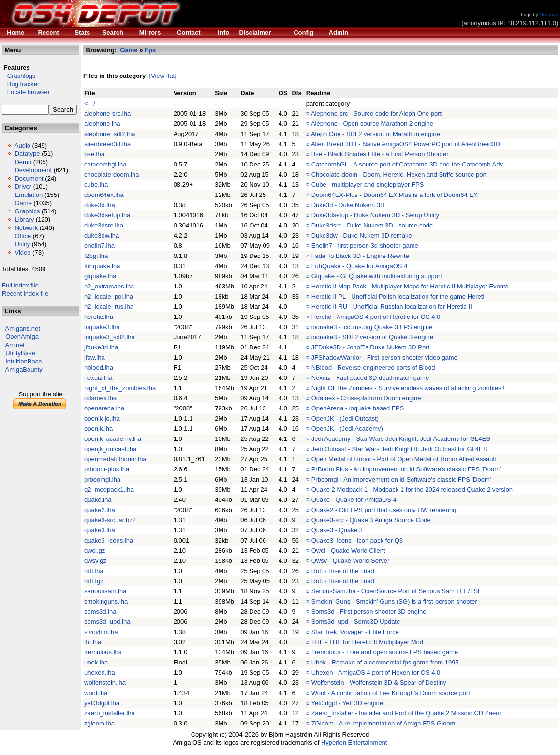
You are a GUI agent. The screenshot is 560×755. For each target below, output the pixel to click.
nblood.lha (99, 368)
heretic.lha (99, 317)
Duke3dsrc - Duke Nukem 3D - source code (372, 225)
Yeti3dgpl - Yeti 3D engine (347, 703)
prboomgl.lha (102, 479)
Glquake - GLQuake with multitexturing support (377, 276)
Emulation (29, 195)
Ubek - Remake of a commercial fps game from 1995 (385, 662)
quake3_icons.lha (109, 540)
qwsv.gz (95, 561)
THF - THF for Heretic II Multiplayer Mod (367, 642)
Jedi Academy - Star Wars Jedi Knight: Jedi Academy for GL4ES (401, 439)
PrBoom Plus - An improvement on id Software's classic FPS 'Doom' (406, 469)
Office (23, 236)
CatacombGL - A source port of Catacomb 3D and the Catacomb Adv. (408, 164)
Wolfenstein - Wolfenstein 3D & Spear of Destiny (379, 683)
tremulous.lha (103, 652)
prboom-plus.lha (107, 469)
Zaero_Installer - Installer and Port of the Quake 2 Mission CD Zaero (406, 713)
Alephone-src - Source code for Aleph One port (376, 113)
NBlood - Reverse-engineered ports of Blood (373, 368)
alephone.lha (102, 124)
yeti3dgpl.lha (102, 703)
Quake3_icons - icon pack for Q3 (357, 540)
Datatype (27, 154)
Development (33, 170)
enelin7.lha (99, 246)
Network (26, 228)
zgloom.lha (99, 723)
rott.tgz (94, 581)
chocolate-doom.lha (111, 174)
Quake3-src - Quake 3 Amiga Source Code (371, 520)
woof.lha (96, 693)
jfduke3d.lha (101, 347)
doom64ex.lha (104, 195)
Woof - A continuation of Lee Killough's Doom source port (391, 693)
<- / (90, 103)
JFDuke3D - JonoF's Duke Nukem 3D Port (371, 347)
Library (24, 219)
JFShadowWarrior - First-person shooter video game (384, 357)
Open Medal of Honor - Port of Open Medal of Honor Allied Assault (404, 459)
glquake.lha (100, 276)
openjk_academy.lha (113, 439)
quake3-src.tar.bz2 (110, 520)
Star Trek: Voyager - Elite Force (355, 632)
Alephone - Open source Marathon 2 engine (372, 124)
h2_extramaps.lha (109, 286)
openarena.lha (104, 408)
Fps (150, 50)
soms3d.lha (100, 612)
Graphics (27, 211)
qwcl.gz (95, 551)
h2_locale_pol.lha (109, 296)
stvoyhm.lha (101, 632)
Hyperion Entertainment (354, 743)
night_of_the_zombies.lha (120, 388)
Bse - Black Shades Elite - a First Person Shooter (380, 154)
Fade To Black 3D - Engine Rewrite (360, 256)
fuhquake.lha (102, 266)
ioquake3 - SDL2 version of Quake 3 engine (372, 337)
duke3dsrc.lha (104, 225)
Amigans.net (23, 328)
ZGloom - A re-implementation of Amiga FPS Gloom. (384, 723)
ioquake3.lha (102, 327)
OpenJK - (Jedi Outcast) (345, 418)
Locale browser (26, 92)
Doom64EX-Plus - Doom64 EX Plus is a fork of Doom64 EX (395, 195)
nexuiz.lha (98, 378)
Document (29, 178)
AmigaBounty (24, 370)
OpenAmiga (22, 337)
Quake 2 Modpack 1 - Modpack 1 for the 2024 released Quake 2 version (412, 490)
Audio (22, 145)
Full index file (20, 285)
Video (22, 252)
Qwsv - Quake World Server (351, 561)
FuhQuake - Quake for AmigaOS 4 (360, 266)
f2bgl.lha (96, 256)
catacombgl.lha (105, 164)
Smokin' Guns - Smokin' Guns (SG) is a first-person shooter (394, 601)
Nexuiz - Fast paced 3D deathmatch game (370, 378)
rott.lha (94, 571)
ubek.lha (96, 662)
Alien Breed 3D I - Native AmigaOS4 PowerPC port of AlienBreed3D (405, 144)
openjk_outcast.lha (110, 449)
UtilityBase (20, 353)
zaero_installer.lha (110, 713)
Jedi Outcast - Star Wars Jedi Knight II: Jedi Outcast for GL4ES (399, 449)
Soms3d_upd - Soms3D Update (356, 622)
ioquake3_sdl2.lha (110, 337)
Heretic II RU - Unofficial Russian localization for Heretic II (392, 307)
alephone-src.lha (107, 113)
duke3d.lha (100, 205)
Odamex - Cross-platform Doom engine (366, 398)
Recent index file (25, 294)
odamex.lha (100, 398)
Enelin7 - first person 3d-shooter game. (366, 246)
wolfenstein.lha (105, 683)
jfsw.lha (95, 357)
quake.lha (98, 500)
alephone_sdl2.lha (110, 134)
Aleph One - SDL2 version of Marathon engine (376, 134)
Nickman (549, 15)
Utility (22, 244)
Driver (23, 187)
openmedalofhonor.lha (115, 459)
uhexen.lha (100, 672)
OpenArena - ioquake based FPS (358, 408)
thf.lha (93, 642)
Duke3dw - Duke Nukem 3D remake (362, 235)
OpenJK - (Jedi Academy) (347, 429)
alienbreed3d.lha (107, 144)
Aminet (15, 345)
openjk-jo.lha (102, 418)
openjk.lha (98, 429)
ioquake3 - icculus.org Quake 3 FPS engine (372, 327)
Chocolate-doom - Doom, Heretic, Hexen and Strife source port (399, 174)
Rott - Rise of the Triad (343, 571)
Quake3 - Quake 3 (337, 530)
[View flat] (163, 76)
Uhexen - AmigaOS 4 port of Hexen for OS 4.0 (376, 672)
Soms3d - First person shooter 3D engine (369, 612)
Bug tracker (21, 84)
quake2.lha (100, 510)
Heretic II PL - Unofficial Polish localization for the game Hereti (398, 296)
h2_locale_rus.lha (109, 307)
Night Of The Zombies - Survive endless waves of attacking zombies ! (408, 388)
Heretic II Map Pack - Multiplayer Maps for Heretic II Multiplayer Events (410, 286)
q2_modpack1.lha (109, 490)
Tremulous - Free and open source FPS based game (384, 652)
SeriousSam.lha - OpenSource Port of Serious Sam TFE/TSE (397, 591)
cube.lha (96, 185)
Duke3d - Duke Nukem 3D (348, 205)
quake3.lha (100, 530)
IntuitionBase (23, 361)
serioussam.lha (105, 591)
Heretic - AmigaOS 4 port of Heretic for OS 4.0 (376, 317)
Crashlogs (19, 76)
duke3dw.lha (102, 235)
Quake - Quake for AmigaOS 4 (354, 500)
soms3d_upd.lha (107, 622)
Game (23, 203)
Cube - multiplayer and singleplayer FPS (368, 185)
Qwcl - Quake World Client (348, 551)
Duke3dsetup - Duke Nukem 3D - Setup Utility (375, 215)
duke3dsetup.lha (107, 215)
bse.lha (94, 154)
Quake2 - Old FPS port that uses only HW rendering (384, 510)
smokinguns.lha (106, 601)
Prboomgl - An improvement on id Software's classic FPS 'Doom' (401, 479)
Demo (23, 162)
